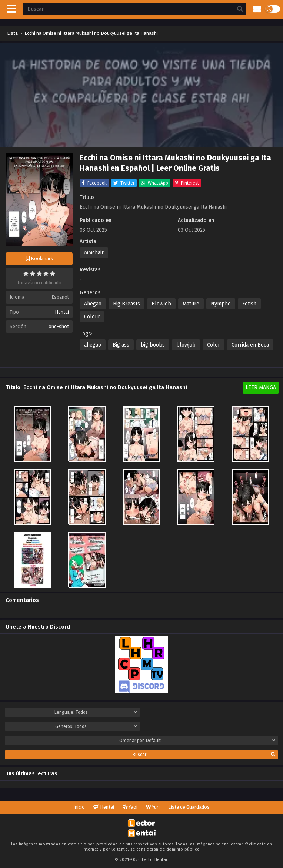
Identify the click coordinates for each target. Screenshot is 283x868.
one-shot (59, 326)
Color (214, 345)
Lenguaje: (96, 712)
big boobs (153, 345)
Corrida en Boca (250, 345)
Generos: (96, 726)
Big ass (121, 345)
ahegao (93, 345)
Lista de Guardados (189, 807)
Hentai (62, 312)
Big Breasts (126, 304)
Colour (92, 317)
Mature (191, 304)
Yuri (153, 807)
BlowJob (161, 304)
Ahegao (93, 304)
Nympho (221, 304)
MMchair (94, 253)
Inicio (79, 807)
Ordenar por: (197, 741)
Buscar (204, 755)
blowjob (186, 345)
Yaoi (130, 807)
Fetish (249, 304)
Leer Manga (261, 387)
